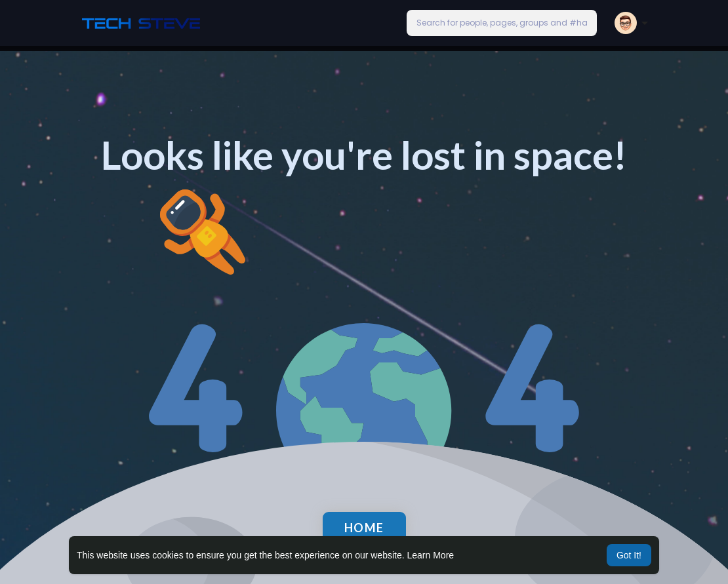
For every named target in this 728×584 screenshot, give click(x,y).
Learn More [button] (431, 555)
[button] (502, 23)
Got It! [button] (629, 555)
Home (364, 528)
